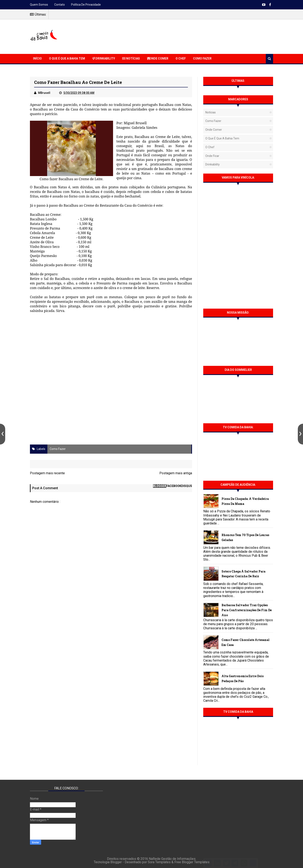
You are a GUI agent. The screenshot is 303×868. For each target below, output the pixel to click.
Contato (60, 5)
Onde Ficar (212, 156)
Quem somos (39, 5)
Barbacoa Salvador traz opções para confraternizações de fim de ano (247, 610)
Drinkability (104, 58)
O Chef (181, 58)
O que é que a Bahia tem (222, 138)
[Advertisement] (197, 36)
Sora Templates (159, 862)
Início (37, 58)
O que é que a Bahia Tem (67, 58)
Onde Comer (158, 58)
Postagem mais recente (47, 473)
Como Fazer (202, 58)
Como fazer (58, 449)
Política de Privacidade (86, 5)
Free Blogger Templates (192, 862)
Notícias (131, 58)
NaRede (155, 859)
